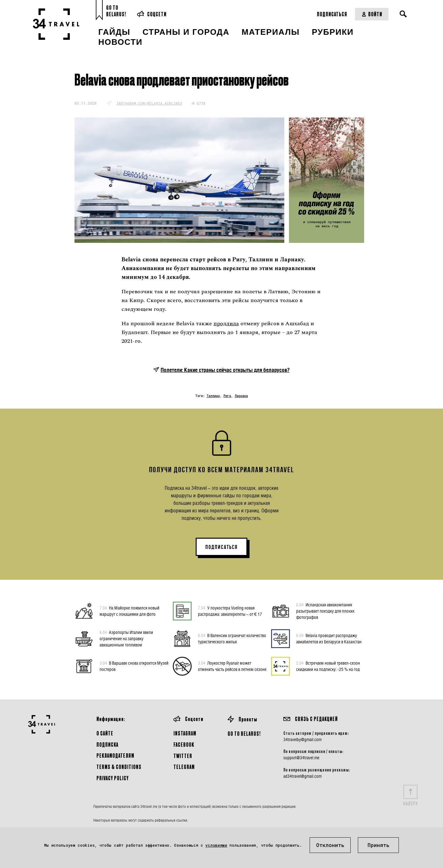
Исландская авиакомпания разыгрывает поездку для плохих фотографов (325, 611)
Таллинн (213, 396)
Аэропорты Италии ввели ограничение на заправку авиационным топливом (126, 638)
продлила (226, 324)
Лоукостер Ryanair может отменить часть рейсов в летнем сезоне (232, 666)
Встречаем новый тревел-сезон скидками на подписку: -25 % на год (328, 666)
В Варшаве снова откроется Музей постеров (134, 666)
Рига (227, 396)
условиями (216, 845)
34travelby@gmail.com (302, 740)
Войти (372, 14)
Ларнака (241, 396)
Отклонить (330, 845)
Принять (379, 845)
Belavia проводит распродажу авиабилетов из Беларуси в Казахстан (329, 638)
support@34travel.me (301, 758)
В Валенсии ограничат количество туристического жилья (232, 638)
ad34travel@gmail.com (302, 776)
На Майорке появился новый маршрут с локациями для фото (129, 611)
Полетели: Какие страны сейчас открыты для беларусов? (225, 370)
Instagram (185, 733)
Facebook (184, 744)
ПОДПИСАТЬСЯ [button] (221, 547)
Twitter (183, 756)
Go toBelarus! (116, 11)
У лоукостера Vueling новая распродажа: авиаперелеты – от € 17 (230, 611)
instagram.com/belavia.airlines (149, 103)
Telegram (184, 767)
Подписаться (332, 14)
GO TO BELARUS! (244, 733)
